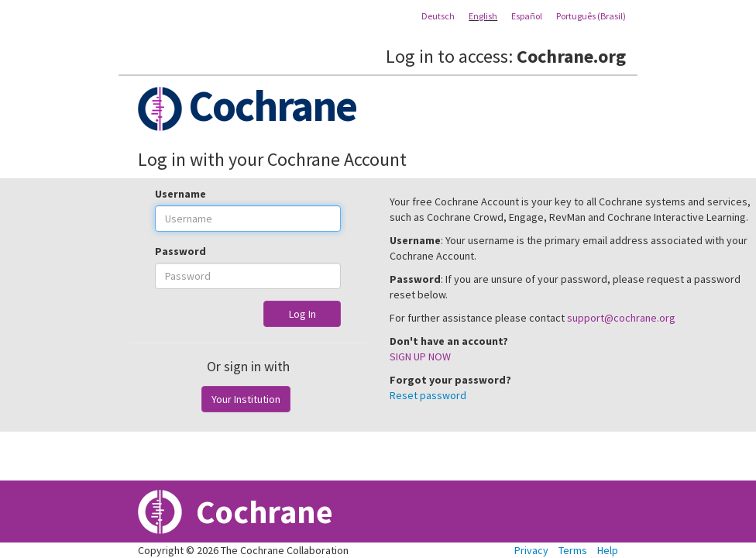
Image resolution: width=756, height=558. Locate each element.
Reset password (428, 395)
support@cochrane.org (621, 318)
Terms (573, 550)
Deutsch (438, 16)
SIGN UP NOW (420, 356)
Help (608, 550)
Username (180, 194)
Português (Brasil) (591, 16)
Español (527, 16)
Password (180, 251)
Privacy (531, 550)
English (483, 16)
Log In (302, 314)
